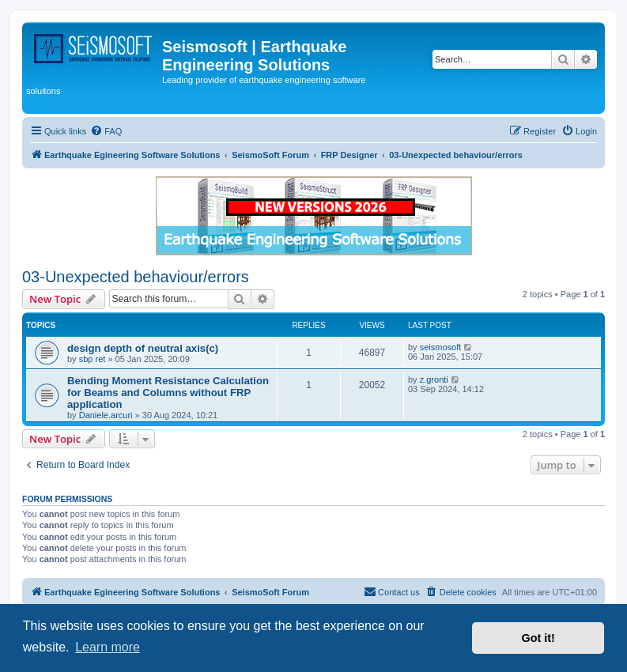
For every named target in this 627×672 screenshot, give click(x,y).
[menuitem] (106, 131)
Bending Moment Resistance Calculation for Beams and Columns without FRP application (168, 393)
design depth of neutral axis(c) (143, 348)
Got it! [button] (538, 638)
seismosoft (441, 347)
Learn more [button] (108, 647)
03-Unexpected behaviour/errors (136, 277)
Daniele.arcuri (106, 415)
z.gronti (434, 379)
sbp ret (93, 359)
